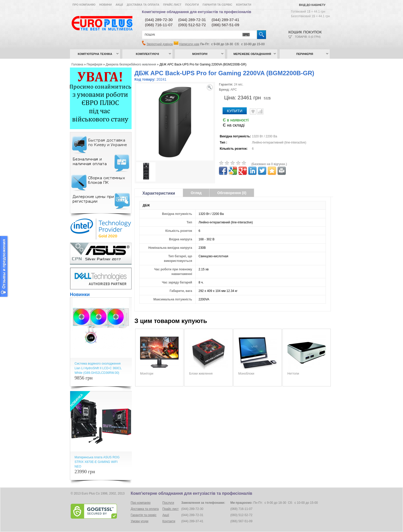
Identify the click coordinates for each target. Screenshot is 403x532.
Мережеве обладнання (252, 54)
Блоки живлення (201, 374)
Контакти (244, 5)
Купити (235, 111)
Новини (105, 5)
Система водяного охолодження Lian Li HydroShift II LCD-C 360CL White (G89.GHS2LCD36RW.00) (98, 368)
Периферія (305, 54)
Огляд (196, 193)
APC (234, 90)
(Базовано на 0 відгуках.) (269, 164)
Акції (119, 5)
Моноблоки (246, 374)
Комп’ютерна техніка (95, 54)
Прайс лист (172, 5)
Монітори (200, 54)
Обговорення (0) (232, 193)
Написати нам (189, 44)
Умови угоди (140, 521)
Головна (77, 64)
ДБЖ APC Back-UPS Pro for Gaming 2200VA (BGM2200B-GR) (203, 64)
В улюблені (253, 111)
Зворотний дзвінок (160, 44)
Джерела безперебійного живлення (131, 64)
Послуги (192, 5)
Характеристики (159, 193)
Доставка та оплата (143, 5)
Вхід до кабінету (312, 5)
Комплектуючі (148, 54)
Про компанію (84, 5)
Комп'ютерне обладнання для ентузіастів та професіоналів (196, 12)
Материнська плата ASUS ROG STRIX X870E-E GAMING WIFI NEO (97, 462)
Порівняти (260, 111)
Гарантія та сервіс (218, 5)
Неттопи (293, 374)
